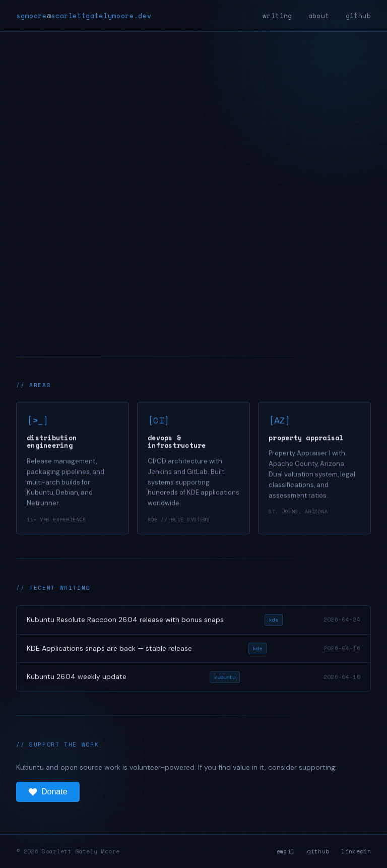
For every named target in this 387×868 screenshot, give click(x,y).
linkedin (356, 851)
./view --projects (144, 254)
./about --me (233, 254)
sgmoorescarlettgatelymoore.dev (84, 16)
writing (277, 16)
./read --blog (54, 254)
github (358, 16)
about (319, 16)
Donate (48, 792)
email (286, 851)
